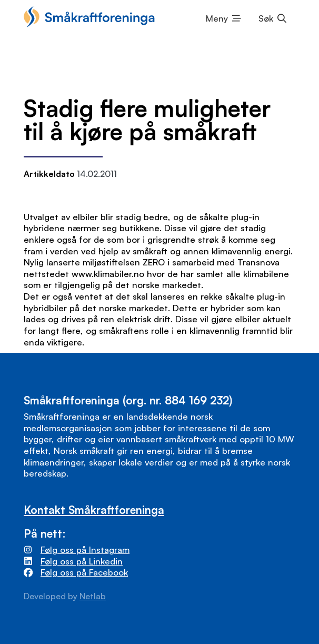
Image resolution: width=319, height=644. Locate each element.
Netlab (93, 596)
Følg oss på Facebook (84, 572)
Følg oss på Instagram (85, 549)
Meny (217, 18)
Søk (266, 18)
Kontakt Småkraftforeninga (94, 510)
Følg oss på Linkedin (82, 561)
